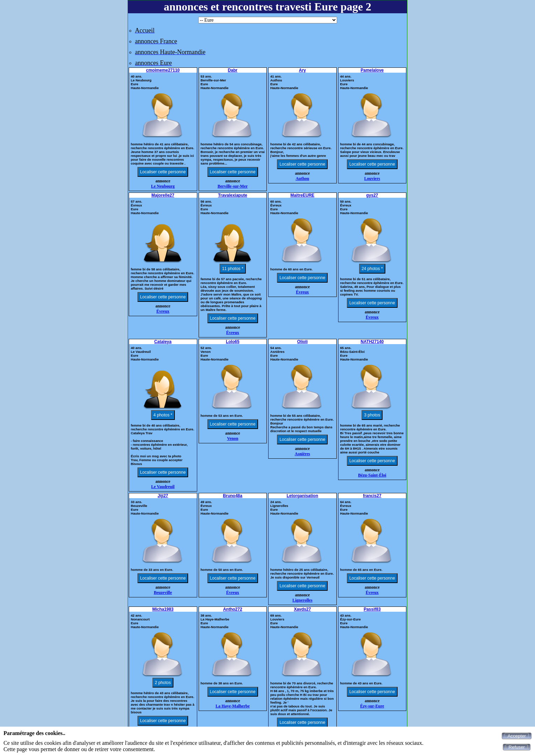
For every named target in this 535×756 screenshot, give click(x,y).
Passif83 (372, 609)
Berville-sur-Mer (233, 186)
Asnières (302, 454)
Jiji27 (163, 496)
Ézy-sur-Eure (372, 706)
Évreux (163, 311)
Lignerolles (302, 600)
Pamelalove (372, 70)
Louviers (372, 179)
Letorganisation (302, 496)
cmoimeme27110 (163, 70)
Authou (302, 179)
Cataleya (163, 342)
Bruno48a (233, 496)
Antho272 (233, 609)
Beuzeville (163, 593)
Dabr (233, 70)
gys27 (372, 195)
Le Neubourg (163, 186)
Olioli (302, 342)
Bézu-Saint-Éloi (372, 475)
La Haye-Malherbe (233, 706)
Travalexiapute (233, 195)
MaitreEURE (302, 195)
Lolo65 (233, 342)
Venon (233, 438)
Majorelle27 (163, 195)
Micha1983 (163, 609)
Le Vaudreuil (163, 487)
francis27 (372, 496)
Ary (302, 70)
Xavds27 (302, 609)
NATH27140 (372, 342)
